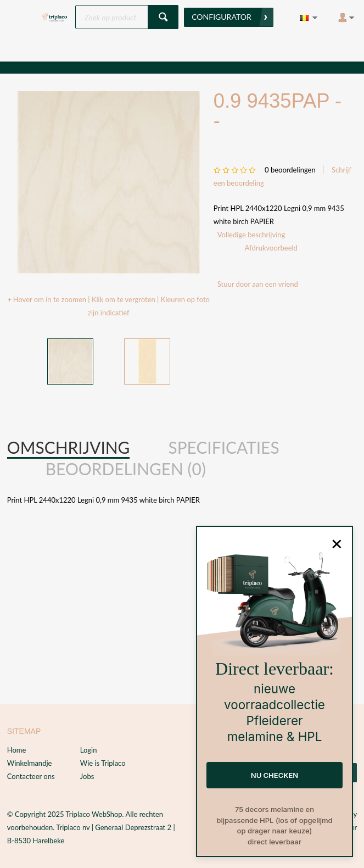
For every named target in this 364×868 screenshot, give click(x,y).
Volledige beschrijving (251, 235)
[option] (108, 182)
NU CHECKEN (275, 775)
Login (89, 750)
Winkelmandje (30, 763)
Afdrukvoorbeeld (271, 248)
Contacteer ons (31, 776)
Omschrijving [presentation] (69, 447)
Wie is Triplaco (103, 763)
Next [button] (189, 362)
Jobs (87, 776)
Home (17, 750)
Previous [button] (28, 362)
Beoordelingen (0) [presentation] (126, 469)
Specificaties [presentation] (223, 447)
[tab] (69, 448)
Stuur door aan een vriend (258, 284)
